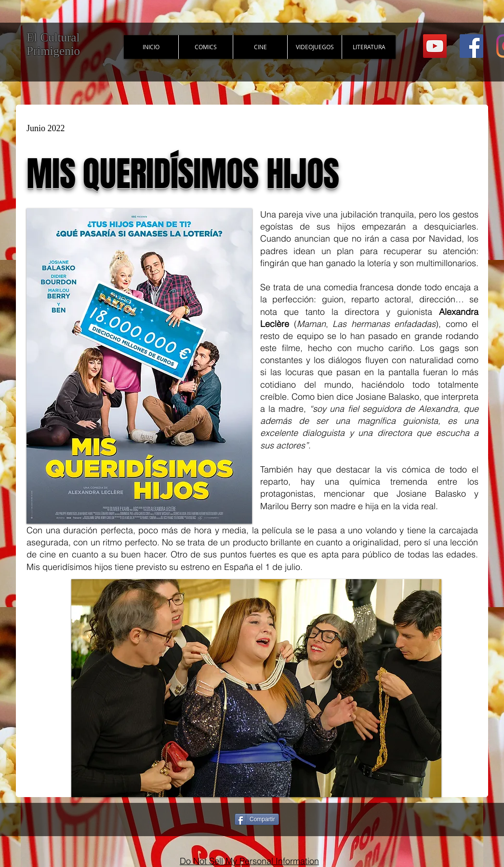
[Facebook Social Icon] (471, 46)
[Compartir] (257, 819)
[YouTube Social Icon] (435, 46)
